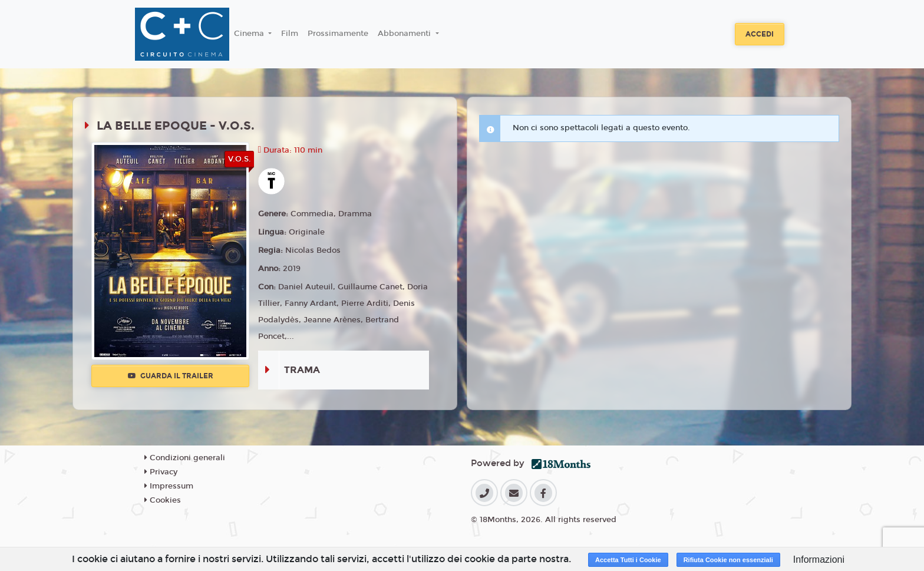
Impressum (169, 486)
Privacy (161, 472)
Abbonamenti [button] (405, 34)
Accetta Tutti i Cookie (628, 560)
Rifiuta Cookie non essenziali (728, 560)
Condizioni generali (185, 458)
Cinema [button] (250, 34)
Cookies (163, 500)
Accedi (760, 34)
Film (290, 34)
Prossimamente (338, 34)
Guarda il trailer (171, 376)
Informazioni (819, 560)
